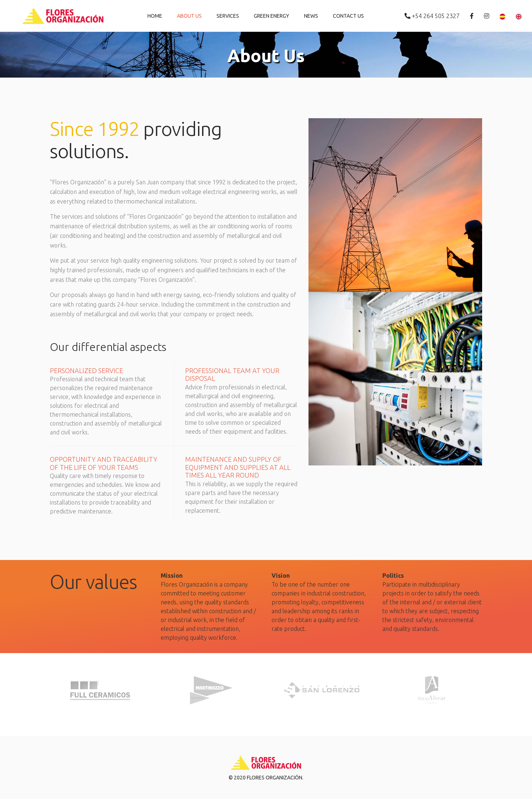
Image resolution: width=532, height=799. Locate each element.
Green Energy (272, 16)
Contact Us (348, 16)
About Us (189, 16)
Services (228, 16)
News (311, 16)
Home (155, 16)
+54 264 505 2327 (433, 16)
